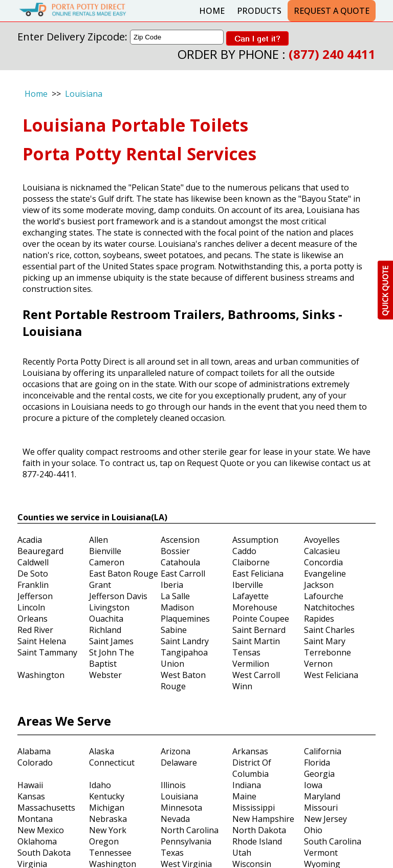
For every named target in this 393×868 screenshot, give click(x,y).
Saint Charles (329, 630)
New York (108, 830)
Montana (35, 819)
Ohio (313, 830)
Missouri (321, 808)
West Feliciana (331, 675)
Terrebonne (327, 652)
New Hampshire (263, 819)
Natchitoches (329, 607)
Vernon (318, 664)
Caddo (244, 551)
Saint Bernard (259, 630)
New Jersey (325, 819)
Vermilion (251, 664)
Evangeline (325, 574)
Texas (172, 853)
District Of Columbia (252, 768)
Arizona (176, 751)
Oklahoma (37, 841)
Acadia (30, 540)
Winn (242, 686)
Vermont (321, 853)
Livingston (109, 607)
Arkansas (250, 751)
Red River (35, 630)
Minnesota (181, 808)
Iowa (313, 785)
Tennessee (110, 853)
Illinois (173, 785)
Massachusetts (46, 808)
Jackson (319, 585)
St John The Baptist (112, 658)
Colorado (35, 763)
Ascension (180, 540)
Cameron (107, 562)
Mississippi (254, 808)
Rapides (319, 619)
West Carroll (256, 675)
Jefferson (35, 596)
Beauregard (40, 551)
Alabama (34, 751)
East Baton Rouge (124, 574)
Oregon (104, 841)
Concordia (323, 562)
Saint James (111, 641)
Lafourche (324, 596)
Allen (99, 540)
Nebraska (108, 819)
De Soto (33, 574)
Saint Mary (325, 641)
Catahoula (180, 562)
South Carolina (333, 841)
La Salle (175, 596)
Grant (100, 585)
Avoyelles (322, 540)
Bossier (175, 551)
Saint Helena (42, 641)
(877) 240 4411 (332, 54)
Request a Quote (332, 11)
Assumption (255, 540)
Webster (105, 675)
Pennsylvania (186, 841)
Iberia (172, 585)
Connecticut (112, 763)
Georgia (319, 774)
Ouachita (106, 619)
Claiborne (251, 562)
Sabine (174, 630)
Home (212, 11)
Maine (244, 796)
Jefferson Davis (118, 596)
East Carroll (183, 574)
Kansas (31, 796)
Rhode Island (257, 841)
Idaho (100, 785)
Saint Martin (256, 641)
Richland (105, 630)
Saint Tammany (47, 652)
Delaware (179, 763)
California (323, 751)
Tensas (246, 652)
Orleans (32, 619)
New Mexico (41, 830)
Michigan (107, 808)
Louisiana (84, 94)
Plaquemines (185, 619)
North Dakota (259, 830)
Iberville (248, 585)
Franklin (33, 585)
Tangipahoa (184, 652)
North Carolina (190, 830)
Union (172, 664)
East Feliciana (258, 574)
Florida (317, 763)
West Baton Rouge (183, 681)
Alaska (102, 751)
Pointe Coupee (261, 619)
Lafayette (250, 596)
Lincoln (31, 607)
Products (259, 11)
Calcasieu (322, 551)
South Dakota (44, 853)
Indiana (247, 785)
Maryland (322, 796)
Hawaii (30, 785)
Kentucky (107, 796)
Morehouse (255, 607)
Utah (242, 853)
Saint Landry (185, 641)
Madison (177, 607)
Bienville (105, 551)
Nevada (175, 819)
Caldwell (33, 562)
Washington (41, 675)
